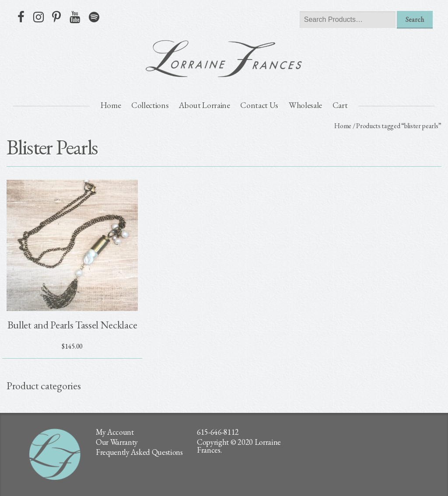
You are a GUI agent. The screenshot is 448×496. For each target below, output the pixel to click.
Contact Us (259, 105)
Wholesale (305, 105)
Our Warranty (117, 442)
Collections (150, 105)
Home (111, 105)
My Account (115, 432)
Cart (340, 105)
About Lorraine (205, 105)
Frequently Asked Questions (139, 452)
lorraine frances (224, 59)
